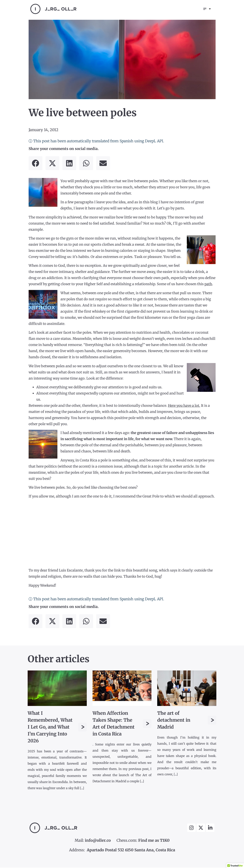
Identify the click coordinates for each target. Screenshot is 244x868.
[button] (36, 164)
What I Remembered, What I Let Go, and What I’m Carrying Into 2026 (50, 727)
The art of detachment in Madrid (174, 720)
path (208, 284)
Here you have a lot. (184, 406)
